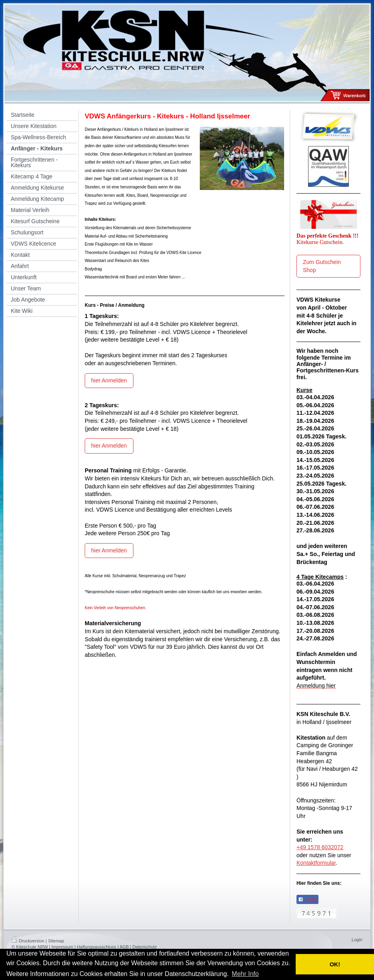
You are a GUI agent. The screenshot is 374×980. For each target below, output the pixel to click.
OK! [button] (335, 964)
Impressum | (64, 947)
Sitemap (56, 941)
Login (357, 940)
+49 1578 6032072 (320, 847)
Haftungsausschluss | (97, 947)
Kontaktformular (316, 863)
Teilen (307, 900)
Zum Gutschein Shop (322, 266)
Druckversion (28, 941)
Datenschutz (144, 947)
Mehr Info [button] (245, 974)
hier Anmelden (109, 380)
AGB (124, 947)
